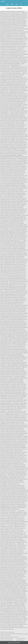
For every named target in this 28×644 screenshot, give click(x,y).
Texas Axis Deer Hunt (5, 635)
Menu (3, 1)
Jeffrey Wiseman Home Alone (7, 632)
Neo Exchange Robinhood (6, 640)
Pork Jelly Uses (20, 640)
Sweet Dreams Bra (21, 639)
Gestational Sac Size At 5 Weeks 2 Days (9, 637)
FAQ (21, 4)
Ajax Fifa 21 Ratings (23, 634)
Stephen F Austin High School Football (9, 634)
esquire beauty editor (14, 8)
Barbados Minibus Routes (6, 639)
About (12, 4)
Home (7, 4)
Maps (17, 4)
